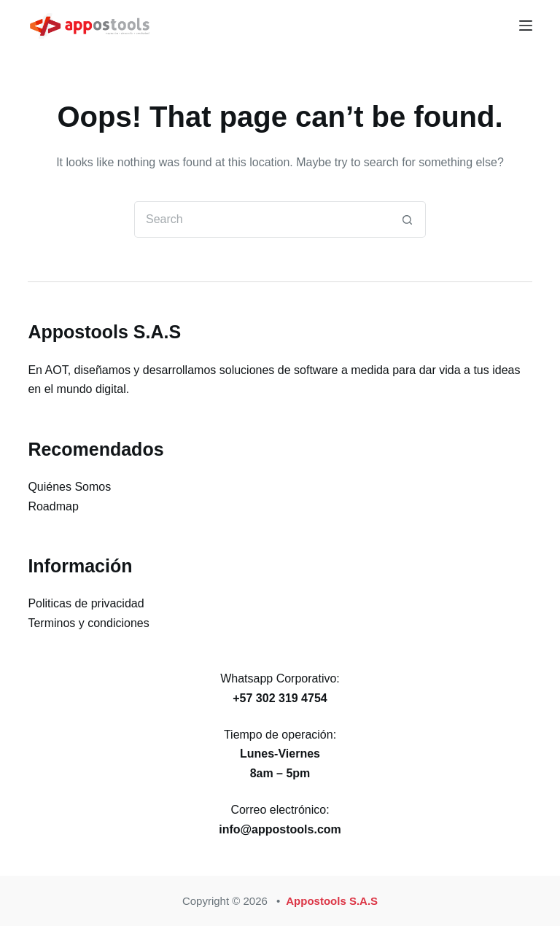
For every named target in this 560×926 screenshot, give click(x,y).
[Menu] (526, 26)
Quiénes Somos (69, 487)
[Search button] (408, 219)
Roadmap (53, 506)
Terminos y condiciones (88, 623)
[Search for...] (262, 219)
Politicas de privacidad (86, 603)
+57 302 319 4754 (280, 698)
